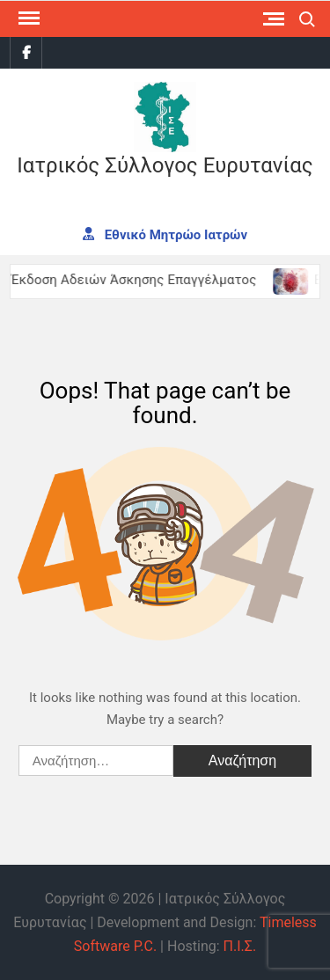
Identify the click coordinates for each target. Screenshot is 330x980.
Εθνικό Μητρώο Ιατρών (165, 234)
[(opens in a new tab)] (296, 280)
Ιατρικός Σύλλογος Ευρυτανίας (165, 165)
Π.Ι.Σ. (240, 946)
